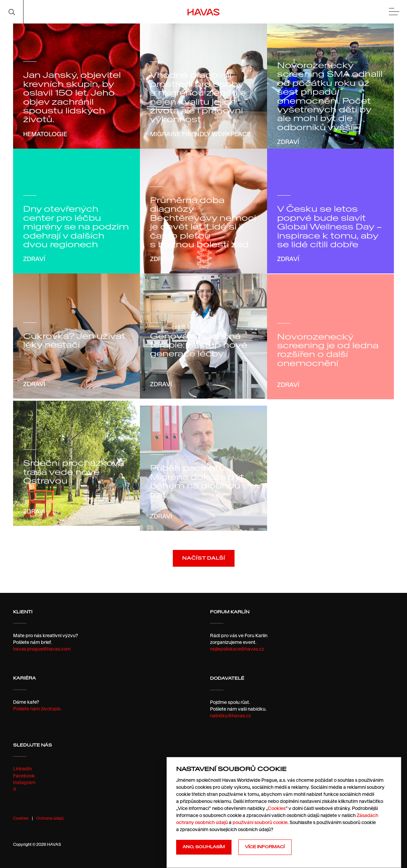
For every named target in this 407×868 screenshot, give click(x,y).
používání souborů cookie (260, 822)
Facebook (24, 793)
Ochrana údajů (50, 818)
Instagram (24, 800)
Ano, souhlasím (204, 847)
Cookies (21, 818)
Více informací (265, 847)
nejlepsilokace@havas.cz (237, 653)
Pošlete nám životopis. (37, 716)
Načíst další (204, 561)
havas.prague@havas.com (42, 652)
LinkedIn (22, 786)
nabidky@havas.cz (231, 729)
